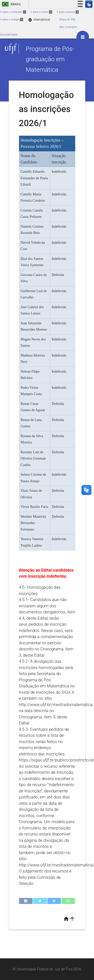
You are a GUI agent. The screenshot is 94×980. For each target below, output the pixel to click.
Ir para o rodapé (12, 20)
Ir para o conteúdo (13, 12)
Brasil (11, 4)
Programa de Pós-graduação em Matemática (50, 59)
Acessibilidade (9, 35)
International (39, 20)
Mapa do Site (67, 20)
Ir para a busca (68, 12)
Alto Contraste (68, 27)
